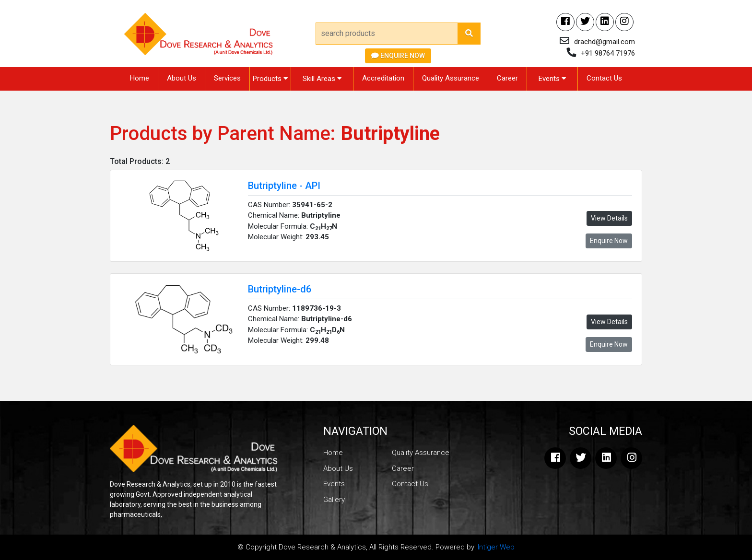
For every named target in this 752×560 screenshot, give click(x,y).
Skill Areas (322, 79)
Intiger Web (496, 547)
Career (507, 78)
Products (270, 79)
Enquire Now (398, 56)
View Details (609, 218)
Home (140, 78)
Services (227, 78)
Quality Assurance (451, 78)
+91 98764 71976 (608, 53)
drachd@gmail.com (605, 42)
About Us (182, 78)
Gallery (334, 500)
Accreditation (383, 78)
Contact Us (604, 78)
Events (552, 79)
